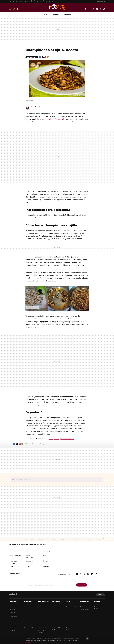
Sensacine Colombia (41, 631)
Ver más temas (15, 574)
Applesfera (13, 609)
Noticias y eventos (32, 552)
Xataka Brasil (13, 630)
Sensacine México (43, 628)
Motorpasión (69, 604)
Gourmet (13, 552)
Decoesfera (83, 607)
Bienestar (46, 561)
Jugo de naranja (89, 539)
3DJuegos (26, 604)
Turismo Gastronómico (31, 556)
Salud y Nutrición (15, 555)
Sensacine (41, 604)
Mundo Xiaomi (14, 617)
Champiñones (44, 444)
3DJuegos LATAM (28, 628)
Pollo (11, 567)
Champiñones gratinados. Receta (61, 439)
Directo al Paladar (57, 604)
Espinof (40, 607)
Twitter (43, 57)
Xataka (11, 604)
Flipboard (45, 57)
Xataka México (14, 628)
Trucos (56, 15)
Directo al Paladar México (57, 629)
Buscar (17, 9)
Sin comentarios (33, 57)
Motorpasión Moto (71, 607)
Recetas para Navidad (14, 562)
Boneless (63, 539)
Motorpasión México (69, 629)
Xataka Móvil (13, 607)
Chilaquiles (25, 539)
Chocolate (46, 567)
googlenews (101, 9)
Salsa (28, 567)
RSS (84, 574)
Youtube (97, 9)
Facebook (89, 9)
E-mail (48, 57)
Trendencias (83, 604)
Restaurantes (47, 552)
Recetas (68, 15)
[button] (35, 107)
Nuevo (14, 9)
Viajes (46, 15)
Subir (99, 595)
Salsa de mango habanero (38, 539)
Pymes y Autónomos (97, 608)
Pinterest (85, 9)
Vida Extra (27, 607)
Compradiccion (84, 609)
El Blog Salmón (98, 604)
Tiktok (104, 9)
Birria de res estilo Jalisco (75, 539)
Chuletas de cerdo (52, 539)
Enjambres (30, 561)
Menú (10, 9)
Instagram (93, 9)
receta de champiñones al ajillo (54, 119)
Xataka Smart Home (14, 613)
